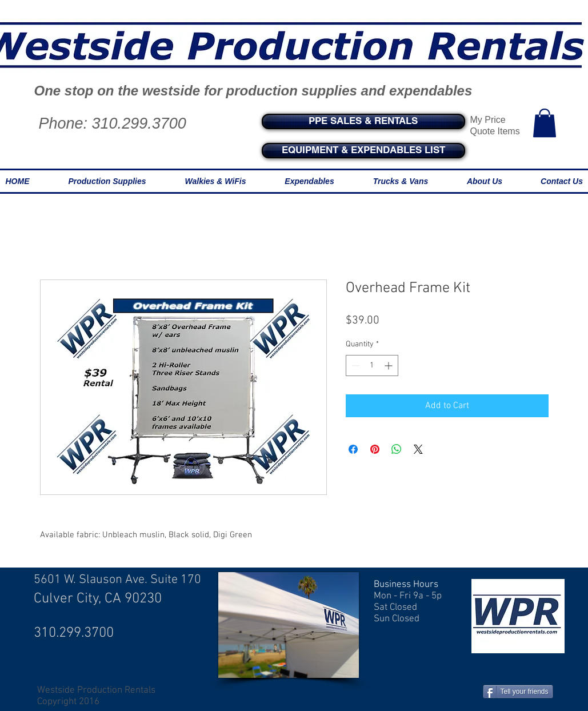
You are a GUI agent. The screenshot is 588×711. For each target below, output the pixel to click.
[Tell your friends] (518, 692)
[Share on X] (418, 449)
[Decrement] (355, 366)
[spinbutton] (372, 366)
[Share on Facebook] (353, 449)
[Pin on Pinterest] (375, 449)
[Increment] (389, 366)
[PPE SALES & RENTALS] (363, 121)
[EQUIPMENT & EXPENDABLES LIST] (363, 151)
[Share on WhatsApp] (397, 449)
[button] (545, 123)
